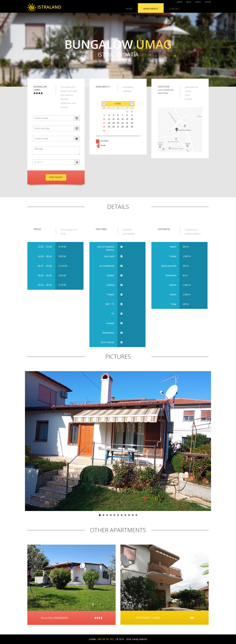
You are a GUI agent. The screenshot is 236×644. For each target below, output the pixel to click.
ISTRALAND (44, 7)
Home (129, 9)
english (179, 2)
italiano (198, 2)
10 (133, 515)
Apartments (151, 9)
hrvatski (208, 2)
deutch (189, 2)
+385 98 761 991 (105, 639)
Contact (174, 9)
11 (136, 515)
